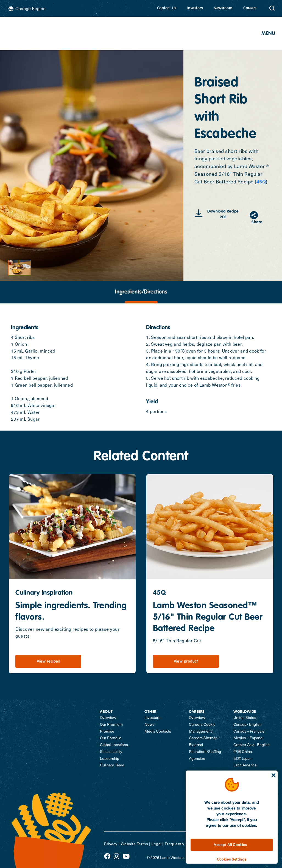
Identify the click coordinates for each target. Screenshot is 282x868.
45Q (261, 181)
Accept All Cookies (230, 845)
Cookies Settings (232, 859)
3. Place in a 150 (163, 351)
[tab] (141, 292)
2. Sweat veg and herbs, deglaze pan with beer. (194, 344)
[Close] (273, 775)
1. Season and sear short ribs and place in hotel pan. (200, 337)
